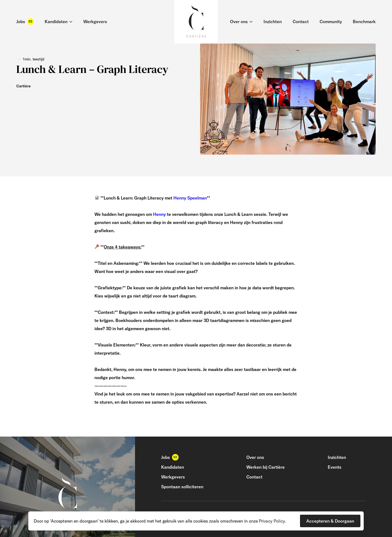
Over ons (255, 457)
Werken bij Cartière (266, 467)
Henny (159, 214)
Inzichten (337, 457)
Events (335, 467)
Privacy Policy (272, 521)
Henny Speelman (190, 198)
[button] (330, 521)
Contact (254, 477)
